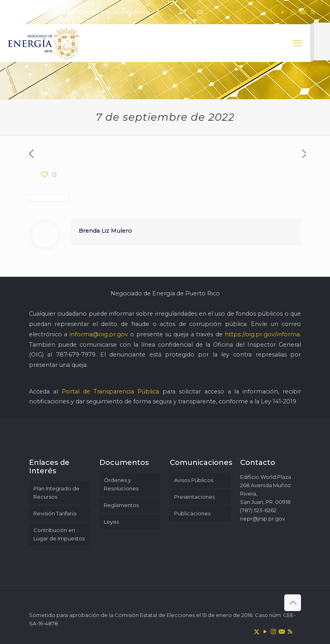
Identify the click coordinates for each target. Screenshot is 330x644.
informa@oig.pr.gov (99, 334)
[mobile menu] (297, 43)
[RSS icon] (313, 12)
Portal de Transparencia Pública (111, 391)
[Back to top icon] (293, 603)
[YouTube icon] (283, 12)
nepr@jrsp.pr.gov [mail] (226, 12)
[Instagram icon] (293, 12)
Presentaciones (194, 497)
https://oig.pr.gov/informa (262, 334)
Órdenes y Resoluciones (121, 484)
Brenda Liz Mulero (105, 231)
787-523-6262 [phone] (177, 12)
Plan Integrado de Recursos (56, 493)
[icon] (303, 12)
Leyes (111, 522)
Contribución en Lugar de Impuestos (59, 534)
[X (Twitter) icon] (273, 12)
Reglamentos (121, 505)
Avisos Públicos (194, 480)
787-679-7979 (76, 355)
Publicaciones (192, 513)
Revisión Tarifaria (55, 513)
